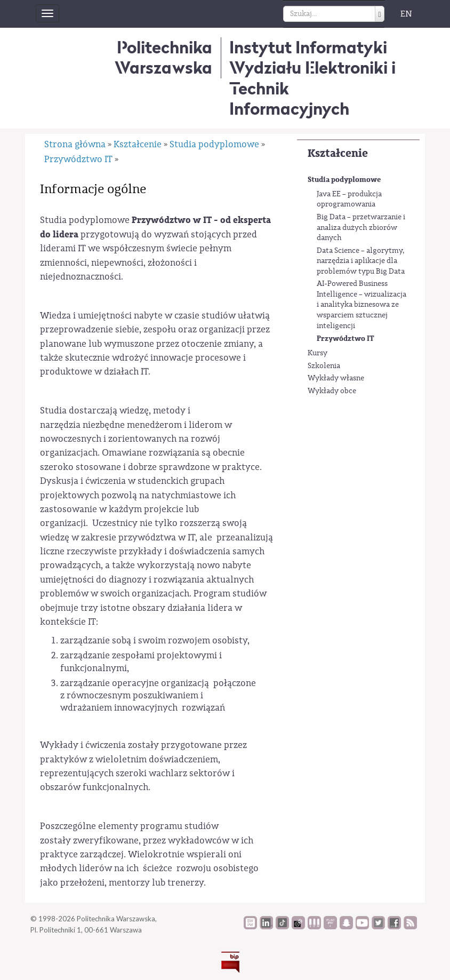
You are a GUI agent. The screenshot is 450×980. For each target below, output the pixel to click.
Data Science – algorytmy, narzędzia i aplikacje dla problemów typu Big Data (361, 261)
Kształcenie (338, 153)
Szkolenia (324, 366)
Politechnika (163, 57)
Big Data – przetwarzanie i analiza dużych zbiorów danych (361, 228)
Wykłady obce (332, 391)
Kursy (318, 353)
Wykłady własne (336, 378)
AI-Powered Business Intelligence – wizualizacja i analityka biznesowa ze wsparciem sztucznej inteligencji (361, 305)
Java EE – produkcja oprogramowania (349, 200)
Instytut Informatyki (308, 47)
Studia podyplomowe (344, 180)
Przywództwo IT (345, 338)
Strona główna (75, 144)
